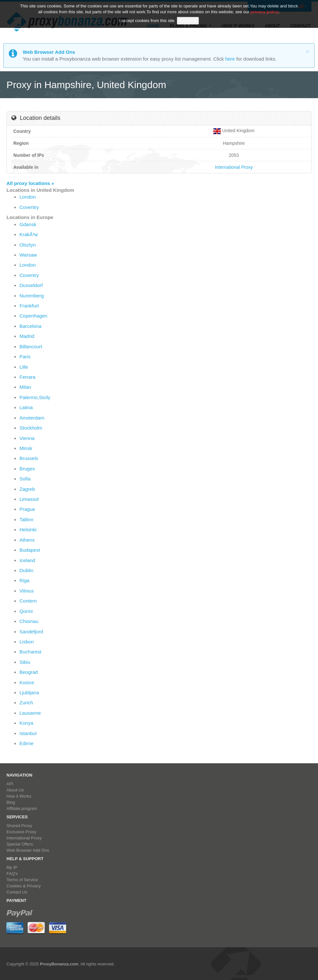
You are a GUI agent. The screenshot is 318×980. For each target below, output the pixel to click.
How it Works (238, 26)
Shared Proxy (19, 826)
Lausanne (30, 713)
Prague (27, 509)
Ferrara (27, 377)
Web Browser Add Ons (28, 850)
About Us (15, 790)
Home (153, 26)
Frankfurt (29, 306)
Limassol (29, 499)
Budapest (30, 550)
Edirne (26, 743)
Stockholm (31, 428)
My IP (12, 867)
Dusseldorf (31, 285)
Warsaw (28, 255)
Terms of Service (22, 880)
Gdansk (28, 224)
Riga (24, 580)
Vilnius (27, 591)
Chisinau (29, 621)
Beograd (29, 672)
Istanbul (28, 733)
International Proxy (234, 167)
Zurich (26, 703)
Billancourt (31, 346)
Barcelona (31, 326)
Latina (26, 407)
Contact (300, 26)
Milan (25, 387)
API (10, 784)
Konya (26, 723)
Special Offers (20, 844)
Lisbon (27, 642)
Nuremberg (32, 296)
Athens (27, 540)
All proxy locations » (30, 183)
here (230, 59)
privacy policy (265, 6)
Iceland (27, 560)
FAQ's (12, 874)
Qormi (26, 611)
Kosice (27, 682)
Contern (28, 601)
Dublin (26, 570)
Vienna (27, 438)
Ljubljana (29, 692)
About (272, 26)
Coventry (29, 207)
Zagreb (27, 489)
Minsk (26, 448)
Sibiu (25, 662)
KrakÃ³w (29, 234)
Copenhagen (33, 316)
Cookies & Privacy (24, 886)
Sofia (25, 479)
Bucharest (31, 652)
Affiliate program (22, 808)
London (28, 197)
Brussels (29, 458)
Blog (11, 802)
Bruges (27, 469)
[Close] (308, 51)
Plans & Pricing (190, 26)
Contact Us (17, 892)
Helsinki (28, 530)
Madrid (27, 336)
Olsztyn (28, 245)
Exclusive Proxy (21, 832)
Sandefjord (31, 632)
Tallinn (26, 519)
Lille (24, 367)
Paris (25, 357)
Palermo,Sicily (35, 397)
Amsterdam (32, 418)
